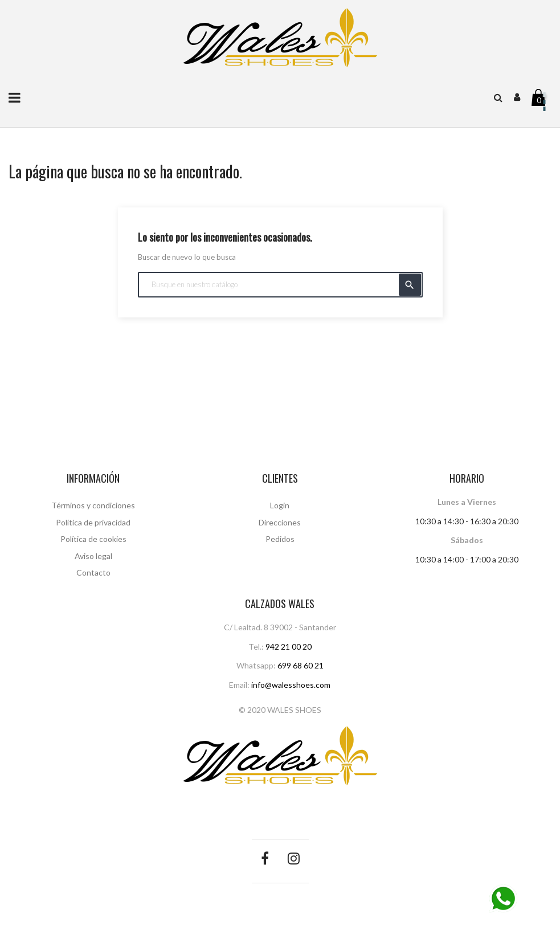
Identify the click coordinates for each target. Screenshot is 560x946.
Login (280, 505)
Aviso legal (93, 556)
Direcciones (280, 522)
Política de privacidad (93, 522)
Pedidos (280, 539)
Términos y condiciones (93, 505)
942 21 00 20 (289, 647)
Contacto (93, 572)
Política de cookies (93, 539)
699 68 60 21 (301, 665)
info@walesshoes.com (291, 685)
